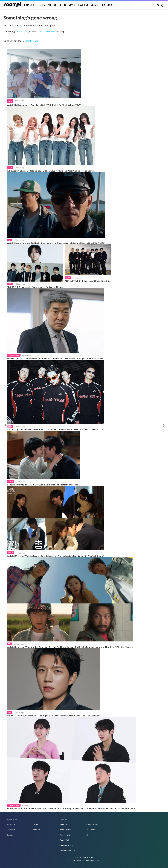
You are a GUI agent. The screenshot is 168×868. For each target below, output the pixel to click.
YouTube (37, 830)
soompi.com (22, 31)
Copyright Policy (66, 845)
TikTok (36, 824)
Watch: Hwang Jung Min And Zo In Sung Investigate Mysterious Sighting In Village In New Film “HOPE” (56, 243)
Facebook (11, 824)
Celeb (62, 5)
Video (52, 5)
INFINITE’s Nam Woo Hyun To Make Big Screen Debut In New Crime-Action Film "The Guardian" (54, 716)
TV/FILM (83, 5)
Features (107, 5)
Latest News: (31, 41)
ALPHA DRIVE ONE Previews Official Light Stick (88, 281)
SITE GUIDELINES (46, 31)
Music (94, 5)
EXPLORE (29, 5)
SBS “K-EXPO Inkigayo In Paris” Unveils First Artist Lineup (35, 287)
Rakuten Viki (89, 860)
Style (72, 5)
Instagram (11, 830)
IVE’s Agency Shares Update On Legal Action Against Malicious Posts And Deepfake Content (51, 171)
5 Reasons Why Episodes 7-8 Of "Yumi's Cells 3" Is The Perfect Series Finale (43, 485)
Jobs (87, 835)
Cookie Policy (65, 840)
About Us (63, 824)
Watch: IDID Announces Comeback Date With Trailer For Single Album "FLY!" (44, 105)
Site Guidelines (92, 824)
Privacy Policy (65, 835)
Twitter (10, 835)
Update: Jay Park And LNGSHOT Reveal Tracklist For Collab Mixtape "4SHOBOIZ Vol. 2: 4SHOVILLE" (55, 429)
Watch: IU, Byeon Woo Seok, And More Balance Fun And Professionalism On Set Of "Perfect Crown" (55, 556)
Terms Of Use (65, 830)
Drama (11, 482)
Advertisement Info (67, 851)
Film (10, 240)
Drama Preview (14, 355)
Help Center (91, 830)
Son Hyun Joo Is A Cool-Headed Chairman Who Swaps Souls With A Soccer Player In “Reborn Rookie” (55, 358)
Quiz (43, 5)
